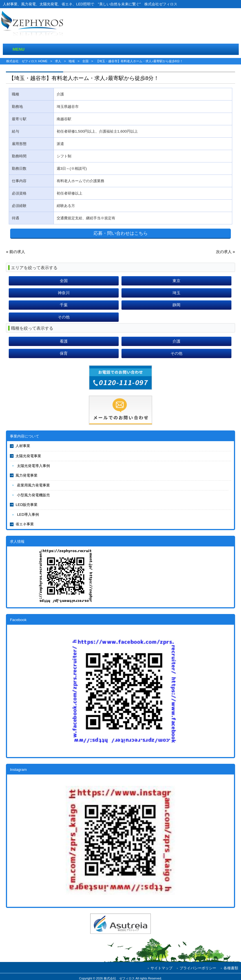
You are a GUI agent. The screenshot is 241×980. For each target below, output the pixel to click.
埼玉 (176, 293)
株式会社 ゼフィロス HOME (27, 61)
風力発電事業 (26, 475)
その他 (64, 317)
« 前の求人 (16, 252)
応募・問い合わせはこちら (121, 233)
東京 (176, 281)
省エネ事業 (25, 524)
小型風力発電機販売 (33, 495)
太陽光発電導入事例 (33, 466)
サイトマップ (162, 968)
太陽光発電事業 (28, 456)
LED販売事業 (26, 505)
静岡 (176, 305)
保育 (64, 353)
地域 (72, 61)
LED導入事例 (28, 514)
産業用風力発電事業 (33, 485)
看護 (64, 341)
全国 (85, 61)
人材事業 (23, 446)
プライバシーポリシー (198, 968)
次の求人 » (225, 252)
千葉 (64, 305)
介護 (176, 341)
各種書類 (231, 968)
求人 (58, 61)
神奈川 (64, 293)
